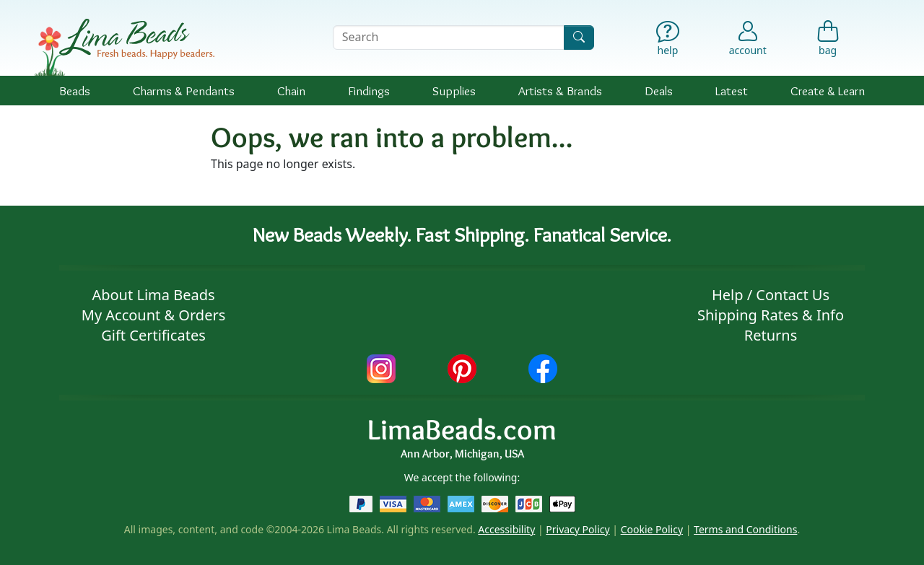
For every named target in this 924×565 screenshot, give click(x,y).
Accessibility (506, 529)
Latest (732, 91)
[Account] (748, 38)
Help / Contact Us (771, 295)
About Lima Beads (153, 295)
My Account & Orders (154, 315)
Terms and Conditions (745, 529)
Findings (369, 91)
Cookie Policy (652, 529)
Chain (291, 91)
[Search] (579, 37)
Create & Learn (828, 91)
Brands (560, 91)
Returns (771, 335)
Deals (659, 91)
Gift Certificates (153, 335)
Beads (75, 91)
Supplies (454, 91)
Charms (184, 91)
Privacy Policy (577, 529)
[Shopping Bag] (828, 41)
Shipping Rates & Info (771, 315)
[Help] (668, 41)
